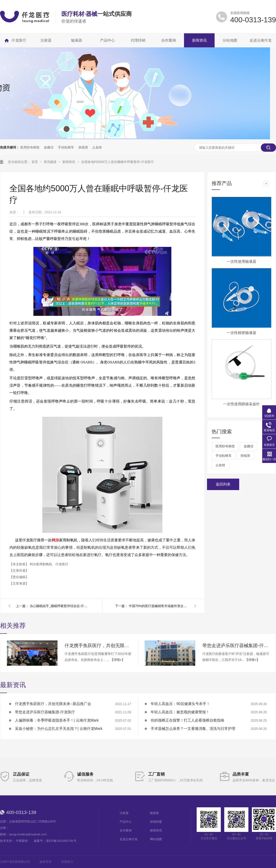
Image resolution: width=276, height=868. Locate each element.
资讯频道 (51, 162)
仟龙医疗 (62, 564)
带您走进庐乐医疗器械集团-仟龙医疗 (236, 645)
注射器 (124, 813)
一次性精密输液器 (241, 333)
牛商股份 (22, 841)
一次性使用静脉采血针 (241, 404)
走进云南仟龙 (129, 839)
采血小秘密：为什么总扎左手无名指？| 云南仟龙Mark (59, 729)
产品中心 (126, 822)
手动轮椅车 (66, 147)
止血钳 (97, 147)
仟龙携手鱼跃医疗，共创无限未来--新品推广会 (98, 645)
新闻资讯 (69, 162)
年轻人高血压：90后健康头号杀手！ (180, 704)
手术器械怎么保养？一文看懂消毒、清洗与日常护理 (193, 729)
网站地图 (156, 839)
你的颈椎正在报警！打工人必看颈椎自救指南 (187, 720)
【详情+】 (118, 660)
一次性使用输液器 (241, 261)
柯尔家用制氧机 (41, 564)
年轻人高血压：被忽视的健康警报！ (180, 712)
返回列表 (223, 484)
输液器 (154, 813)
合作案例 (126, 830)
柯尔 (55, 540)
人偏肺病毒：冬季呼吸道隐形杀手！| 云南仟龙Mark (57, 720)
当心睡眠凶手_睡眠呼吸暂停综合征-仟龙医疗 (60, 606)
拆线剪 (83, 147)
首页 (35, 162)
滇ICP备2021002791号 (61, 841)
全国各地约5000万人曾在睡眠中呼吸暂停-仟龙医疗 (118, 162)
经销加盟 (156, 822)
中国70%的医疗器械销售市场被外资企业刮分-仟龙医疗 (159, 606)
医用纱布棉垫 (30, 147)
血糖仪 (49, 147)
